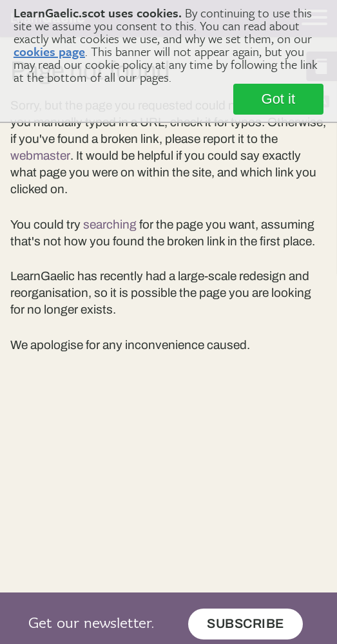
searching (110, 224)
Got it (279, 99)
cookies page (49, 51)
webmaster (40, 156)
